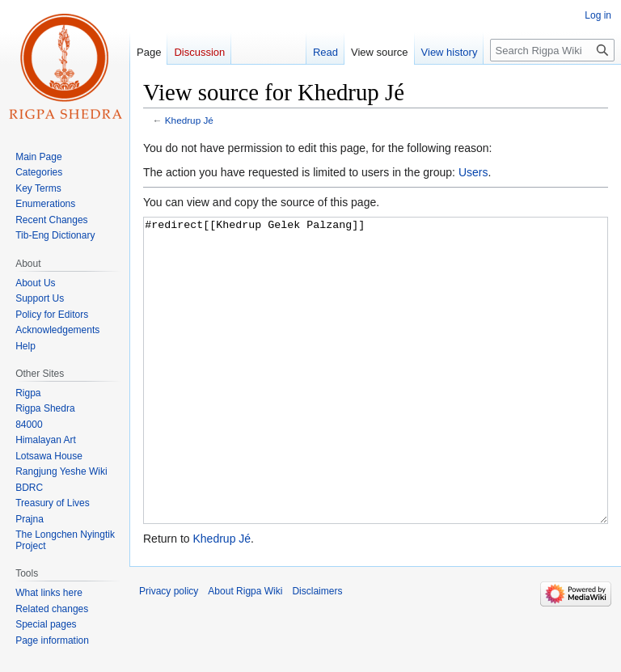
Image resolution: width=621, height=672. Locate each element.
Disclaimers (317, 652)
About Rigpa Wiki (245, 652)
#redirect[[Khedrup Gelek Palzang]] (376, 401)
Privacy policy (169, 652)
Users (473, 172)
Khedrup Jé (189, 120)
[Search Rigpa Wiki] (552, 50)
